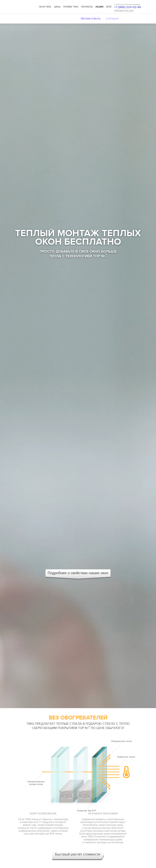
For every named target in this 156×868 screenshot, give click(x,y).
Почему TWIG (71, 7)
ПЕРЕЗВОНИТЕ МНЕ (124, 11)
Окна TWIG (45, 7)
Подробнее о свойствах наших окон (78, 573)
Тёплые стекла (90, 19)
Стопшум (112, 19)
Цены (57, 7)
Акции (99, 7)
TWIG (26, 7)
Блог (109, 7)
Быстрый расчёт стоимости (78, 854)
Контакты (87, 7)
